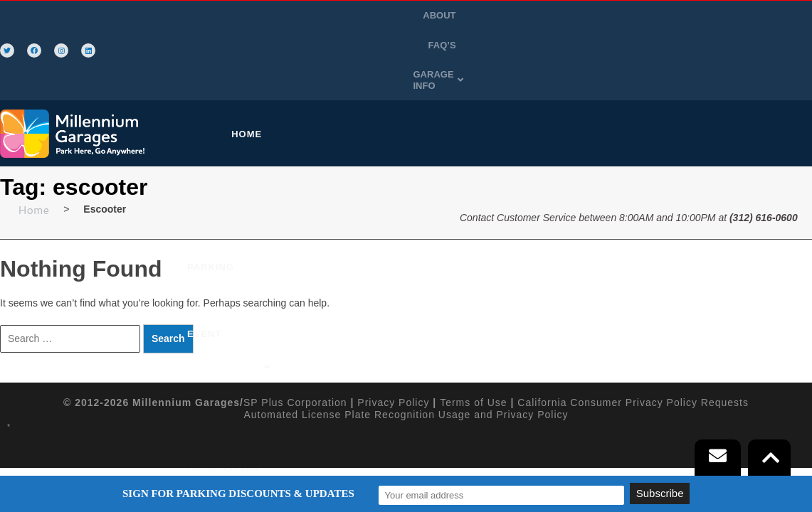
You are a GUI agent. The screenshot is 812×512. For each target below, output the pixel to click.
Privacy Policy (393, 335)
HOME (205, 66)
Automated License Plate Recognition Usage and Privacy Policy (406, 346)
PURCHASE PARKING (296, 66)
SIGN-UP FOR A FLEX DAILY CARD (650, 66)
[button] (734, 17)
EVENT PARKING (412, 66)
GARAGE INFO (734, 17)
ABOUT (624, 17)
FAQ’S (669, 17)
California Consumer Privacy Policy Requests (633, 335)
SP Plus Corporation (295, 335)
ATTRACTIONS (510, 66)
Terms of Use (473, 335)
